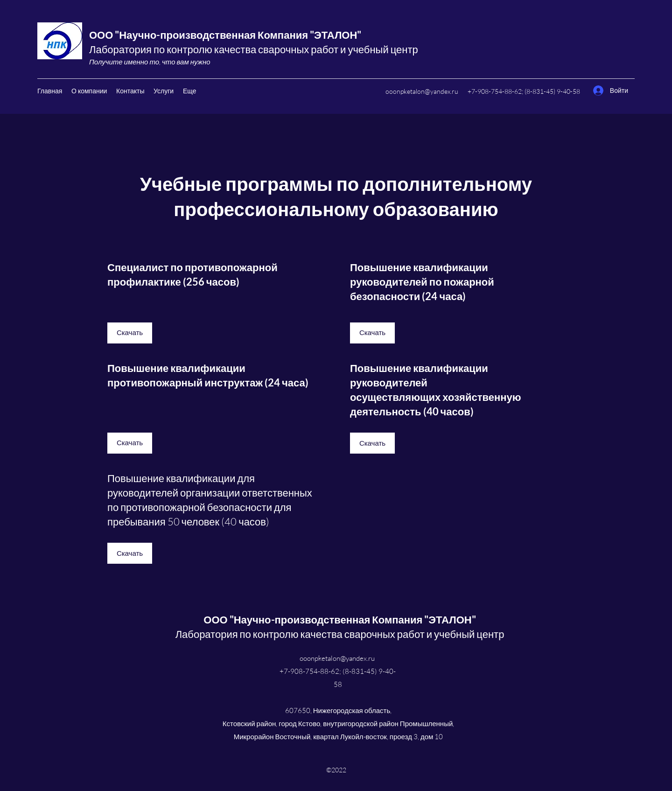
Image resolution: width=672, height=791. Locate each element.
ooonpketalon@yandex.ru (422, 91)
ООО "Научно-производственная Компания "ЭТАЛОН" (225, 35)
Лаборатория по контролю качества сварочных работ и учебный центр (254, 49)
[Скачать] (130, 333)
